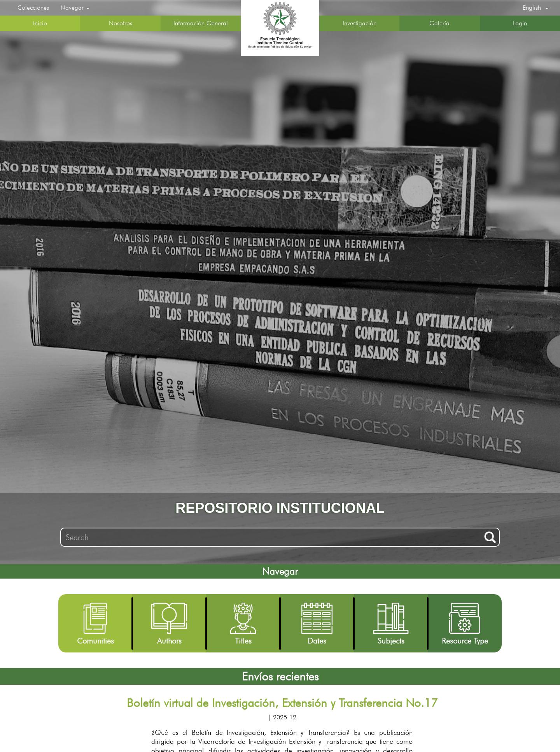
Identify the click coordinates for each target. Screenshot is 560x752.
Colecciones (33, 8)
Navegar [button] (75, 8)
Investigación (360, 23)
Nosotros (121, 23)
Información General (201, 23)
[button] (535, 8)
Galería (439, 23)
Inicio (40, 23)
